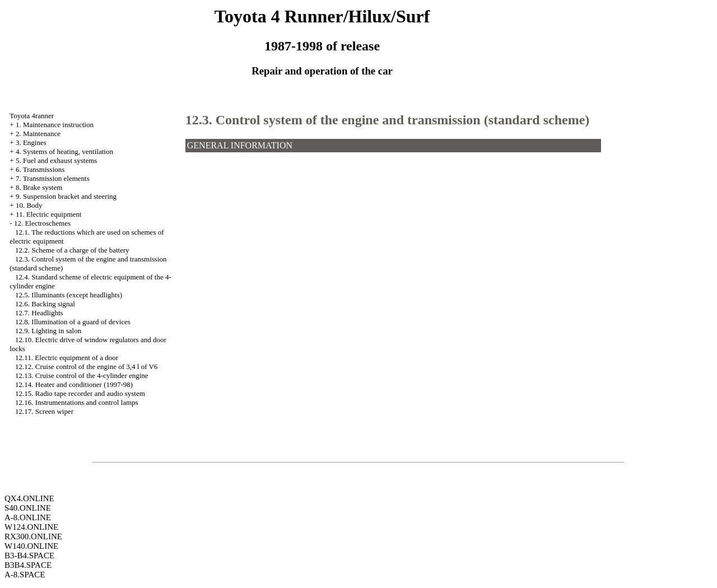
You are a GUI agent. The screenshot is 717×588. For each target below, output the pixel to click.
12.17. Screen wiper (44, 411)
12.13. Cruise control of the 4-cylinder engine (82, 375)
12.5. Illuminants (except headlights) (69, 295)
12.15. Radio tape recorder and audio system (80, 393)
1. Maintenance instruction (55, 125)
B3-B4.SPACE (29, 556)
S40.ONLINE (28, 508)
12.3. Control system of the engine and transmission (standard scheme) (388, 120)
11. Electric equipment (49, 214)
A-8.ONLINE (28, 517)
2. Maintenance (38, 134)
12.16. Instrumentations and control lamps (77, 402)
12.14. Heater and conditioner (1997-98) (74, 384)
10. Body (29, 205)
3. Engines (31, 143)
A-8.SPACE (25, 575)
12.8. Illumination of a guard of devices (73, 322)
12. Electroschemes (42, 223)
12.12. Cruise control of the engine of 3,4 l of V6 (86, 367)
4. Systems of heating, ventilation (64, 151)
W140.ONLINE (31, 546)
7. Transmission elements (53, 178)
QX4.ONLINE (29, 498)
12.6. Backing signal (45, 304)
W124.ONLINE (31, 527)
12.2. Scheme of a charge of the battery (72, 250)
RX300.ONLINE (33, 536)
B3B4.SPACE (28, 565)
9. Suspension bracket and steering (66, 196)
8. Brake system (39, 187)
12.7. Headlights (39, 313)
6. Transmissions (40, 169)
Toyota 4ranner (32, 116)
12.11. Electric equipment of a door (67, 358)
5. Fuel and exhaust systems (57, 160)
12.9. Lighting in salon (48, 331)
